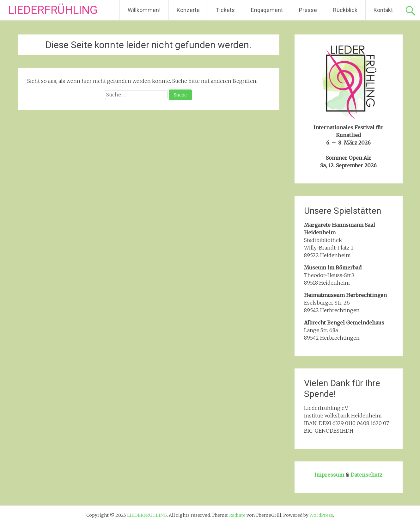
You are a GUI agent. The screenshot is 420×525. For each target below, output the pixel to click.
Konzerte (188, 10)
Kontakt (383, 10)
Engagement (267, 10)
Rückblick (345, 10)
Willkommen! (144, 10)
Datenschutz (366, 475)
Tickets (225, 10)
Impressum (329, 475)
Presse (308, 10)
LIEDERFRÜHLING (53, 10)
